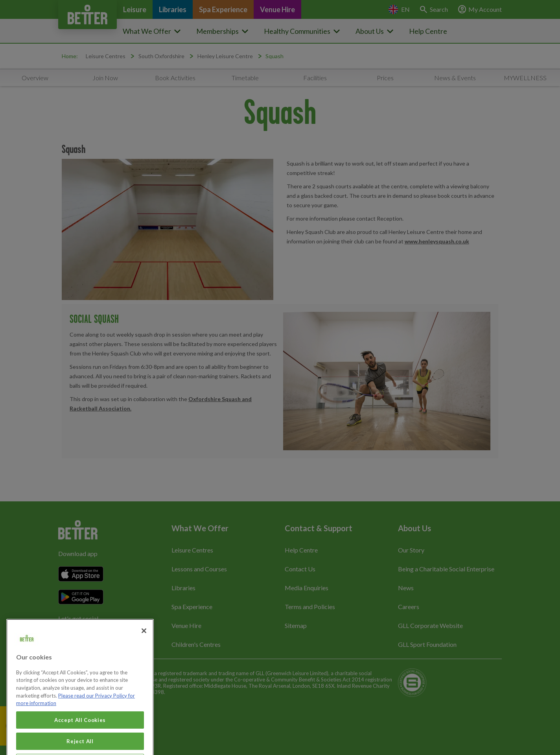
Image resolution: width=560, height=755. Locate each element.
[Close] (144, 637)
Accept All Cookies (80, 727)
